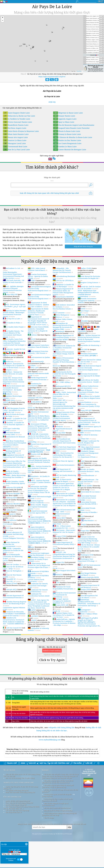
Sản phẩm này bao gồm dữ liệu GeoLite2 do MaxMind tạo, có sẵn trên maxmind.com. (58, 808)
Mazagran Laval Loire (14, 143)
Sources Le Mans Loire (15, 140)
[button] (3, 18)
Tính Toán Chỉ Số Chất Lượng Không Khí (19, 829)
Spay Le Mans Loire (64, 122)
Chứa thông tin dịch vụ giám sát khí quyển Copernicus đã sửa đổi (57, 826)
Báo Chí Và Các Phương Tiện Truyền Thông (20, 804)
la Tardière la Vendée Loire (17, 119)
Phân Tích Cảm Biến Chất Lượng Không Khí (20, 819)
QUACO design (49, 844)
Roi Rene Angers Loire (15, 128)
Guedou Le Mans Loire (65, 146)
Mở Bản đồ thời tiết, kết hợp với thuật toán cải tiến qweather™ (60, 817)
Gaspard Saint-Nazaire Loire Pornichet (71, 128)
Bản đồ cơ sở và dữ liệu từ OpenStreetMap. (58, 837)
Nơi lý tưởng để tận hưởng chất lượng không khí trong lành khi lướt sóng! (59, 841)
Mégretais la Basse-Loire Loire (68, 113)
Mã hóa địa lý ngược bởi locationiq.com (57, 834)
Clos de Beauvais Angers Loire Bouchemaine (74, 125)
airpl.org (52, 102)
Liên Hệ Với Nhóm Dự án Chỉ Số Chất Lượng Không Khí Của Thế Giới (22, 802)
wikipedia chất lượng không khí (61, 727)
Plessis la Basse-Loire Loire (67, 131)
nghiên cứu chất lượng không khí (19, 809)
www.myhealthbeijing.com (50, 740)
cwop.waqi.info (47, 823)
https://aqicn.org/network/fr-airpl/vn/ (52, 77)
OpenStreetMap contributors (83, 71)
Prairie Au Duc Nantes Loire (67, 140)
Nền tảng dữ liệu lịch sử (14, 839)
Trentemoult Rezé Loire (15, 146)
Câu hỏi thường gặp (12, 823)
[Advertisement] (52, 760)
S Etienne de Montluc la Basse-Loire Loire (73, 137)
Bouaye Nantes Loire (64, 116)
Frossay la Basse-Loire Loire (67, 134)
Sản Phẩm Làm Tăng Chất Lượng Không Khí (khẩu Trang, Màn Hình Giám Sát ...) (21, 834)
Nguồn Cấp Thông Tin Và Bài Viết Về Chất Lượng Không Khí (21, 814)
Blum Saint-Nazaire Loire (16, 134)
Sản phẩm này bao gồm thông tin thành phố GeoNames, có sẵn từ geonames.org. (58, 813)
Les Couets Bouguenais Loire (67, 143)
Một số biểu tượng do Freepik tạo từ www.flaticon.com (55, 831)
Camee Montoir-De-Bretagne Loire (70, 150)
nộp (69, 854)
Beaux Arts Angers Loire (15, 137)
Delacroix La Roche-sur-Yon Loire (19, 116)
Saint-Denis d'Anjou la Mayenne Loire (21, 131)
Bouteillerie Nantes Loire (16, 125)
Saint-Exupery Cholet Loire (16, 113)
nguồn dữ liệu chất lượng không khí (18, 827)
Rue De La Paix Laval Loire (16, 150)
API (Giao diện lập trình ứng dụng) (17, 837)
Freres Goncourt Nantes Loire (17, 122)
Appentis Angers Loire (65, 119)
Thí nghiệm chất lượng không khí (17, 817)
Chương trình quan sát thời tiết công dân (58, 821)
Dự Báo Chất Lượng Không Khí (16, 831)
